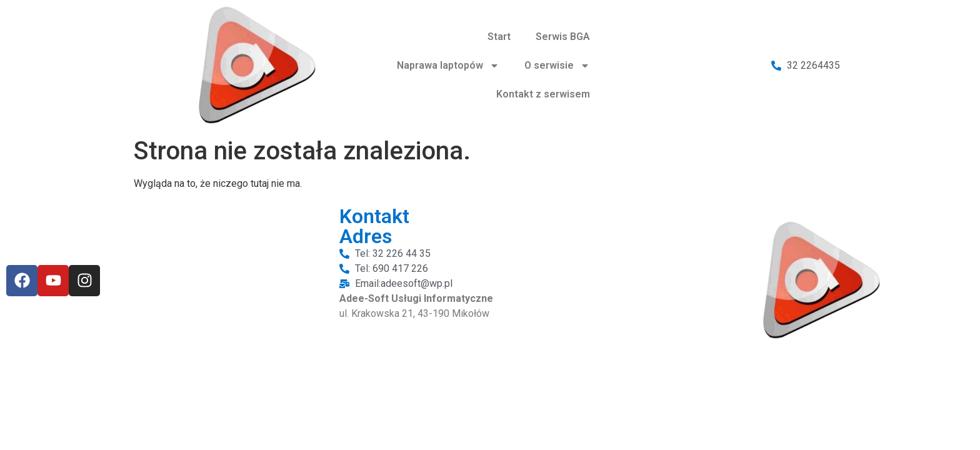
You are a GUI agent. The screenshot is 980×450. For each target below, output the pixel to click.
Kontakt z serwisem (543, 94)
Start (499, 37)
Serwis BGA (563, 37)
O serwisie (557, 66)
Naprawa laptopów (448, 66)
